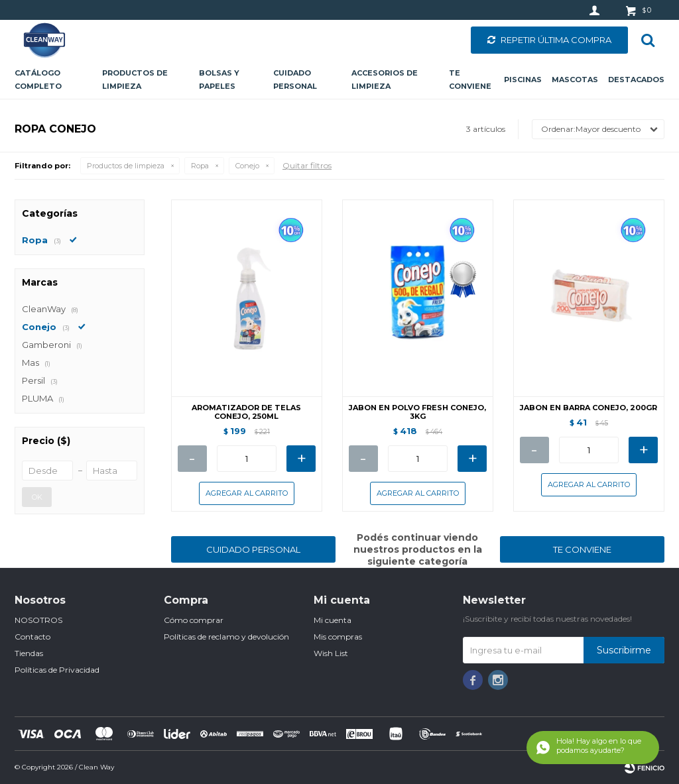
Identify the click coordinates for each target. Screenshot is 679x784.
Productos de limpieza (135, 80)
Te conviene (470, 80)
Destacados (636, 80)
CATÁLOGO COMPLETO (38, 80)
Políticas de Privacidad (57, 670)
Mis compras (338, 637)
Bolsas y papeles (219, 80)
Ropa (200, 166)
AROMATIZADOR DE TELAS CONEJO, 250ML (246, 412)
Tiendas (29, 653)
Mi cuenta (333, 620)
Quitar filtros (307, 165)
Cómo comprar (194, 620)
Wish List (331, 653)
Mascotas (575, 80)
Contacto (32, 637)
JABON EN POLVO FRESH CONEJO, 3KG (417, 412)
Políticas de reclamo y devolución (226, 637)
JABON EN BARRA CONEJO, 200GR (588, 408)
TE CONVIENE (582, 549)
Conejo (247, 166)
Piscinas (523, 80)
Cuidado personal (295, 80)
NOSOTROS (38, 620)
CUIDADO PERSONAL (253, 549)
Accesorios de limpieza (385, 80)
